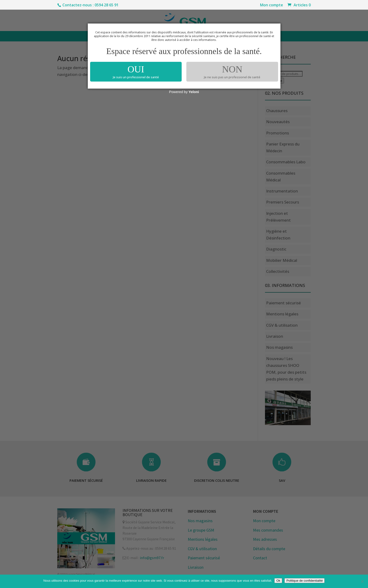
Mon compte (272, 5)
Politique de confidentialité (305, 581)
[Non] (362, 581)
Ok (278, 581)
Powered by (184, 92)
